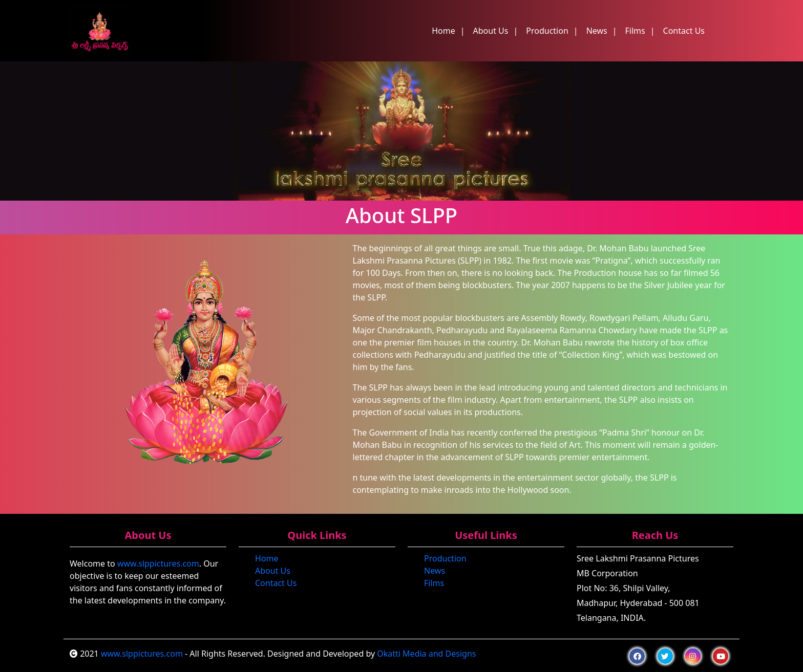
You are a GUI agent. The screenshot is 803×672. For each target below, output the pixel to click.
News (597, 31)
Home (443, 31)
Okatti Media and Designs (426, 654)
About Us (491, 31)
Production (547, 31)
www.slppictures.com (158, 563)
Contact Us (684, 31)
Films (635, 31)
